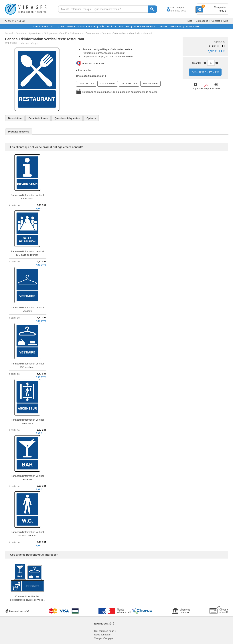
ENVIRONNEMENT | (171, 27)
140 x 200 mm (86, 84)
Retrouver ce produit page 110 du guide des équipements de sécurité (120, 92)
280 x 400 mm (129, 84)
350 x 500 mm (150, 84)
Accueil (9, 33)
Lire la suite (85, 70)
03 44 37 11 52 (15, 21)
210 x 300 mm (107, 84)
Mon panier (220, 7)
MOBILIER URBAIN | (146, 27)
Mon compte (174, 8)
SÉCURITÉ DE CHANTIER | (115, 27)
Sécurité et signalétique (28, 33)
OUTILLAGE (192, 27)
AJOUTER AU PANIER (205, 72)
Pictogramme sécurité (56, 33)
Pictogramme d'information (84, 33)
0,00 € (223, 11)
